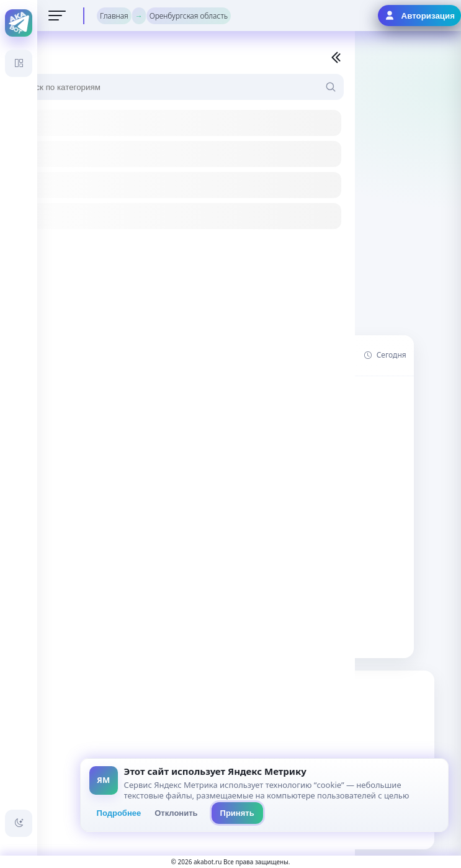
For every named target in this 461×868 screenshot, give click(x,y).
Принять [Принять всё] (237, 813)
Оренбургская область (189, 16)
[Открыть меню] (57, 16)
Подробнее (119, 813)
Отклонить (176, 813)
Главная (114, 16)
